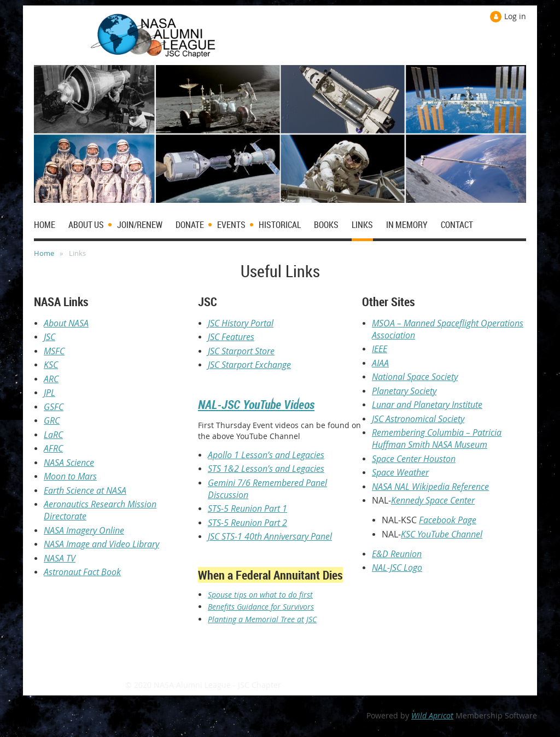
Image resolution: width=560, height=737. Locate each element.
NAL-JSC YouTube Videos (256, 404)
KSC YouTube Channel (442, 534)
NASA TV (60, 558)
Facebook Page (448, 520)
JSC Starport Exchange (249, 365)
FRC (56, 448)
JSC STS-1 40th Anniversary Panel (270, 536)
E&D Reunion (397, 554)
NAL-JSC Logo (397, 568)
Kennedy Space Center (433, 500)
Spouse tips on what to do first (260, 595)
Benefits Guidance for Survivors (261, 607)
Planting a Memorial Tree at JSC (262, 619)
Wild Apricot (432, 715)
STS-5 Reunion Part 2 (247, 523)
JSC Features (231, 337)
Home (44, 253)
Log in (515, 16)
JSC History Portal (241, 323)
